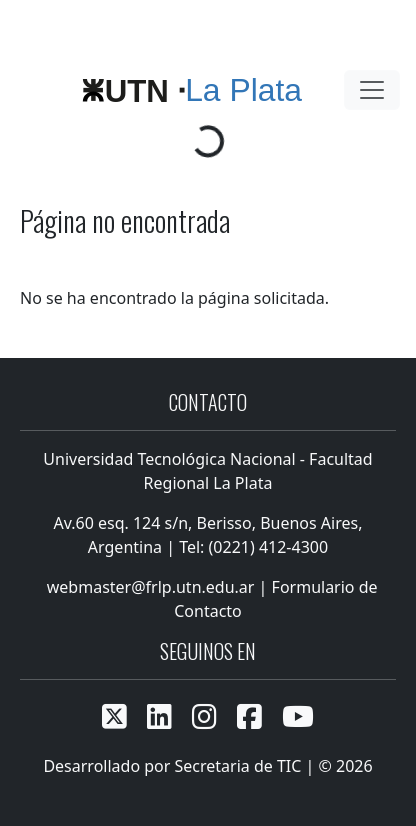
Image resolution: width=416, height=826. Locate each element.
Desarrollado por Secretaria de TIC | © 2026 (207, 766)
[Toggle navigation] (372, 90)
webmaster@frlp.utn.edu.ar (149, 587)
